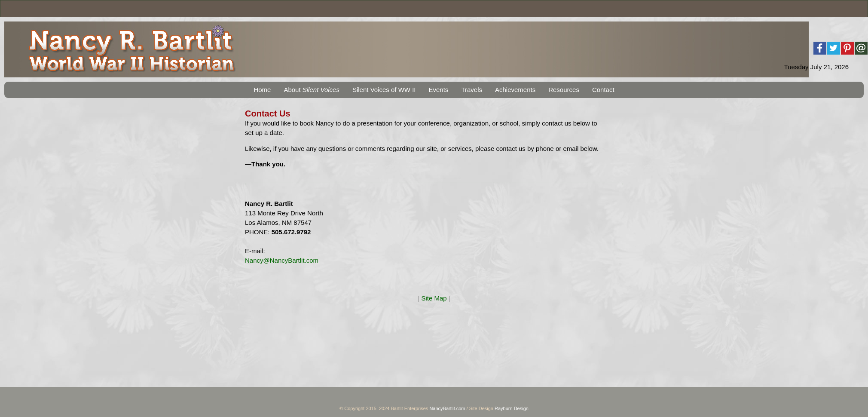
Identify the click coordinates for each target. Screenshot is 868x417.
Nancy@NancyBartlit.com (282, 260)
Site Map (434, 298)
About (312, 90)
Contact (603, 90)
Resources (564, 90)
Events (438, 90)
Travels (472, 90)
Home (262, 90)
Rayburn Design (512, 408)
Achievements (515, 90)
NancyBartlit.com (447, 408)
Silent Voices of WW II (384, 90)
